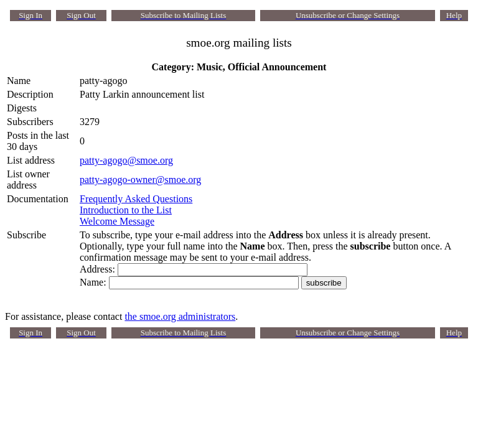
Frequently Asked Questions (136, 199)
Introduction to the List (126, 210)
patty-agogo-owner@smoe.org (140, 180)
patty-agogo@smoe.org (126, 160)
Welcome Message (117, 221)
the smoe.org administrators (180, 316)
